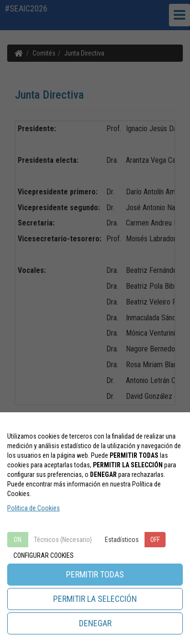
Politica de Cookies (34, 508)
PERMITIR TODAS (95, 574)
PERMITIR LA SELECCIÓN (95, 599)
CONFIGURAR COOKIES (44, 555)
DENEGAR (95, 623)
